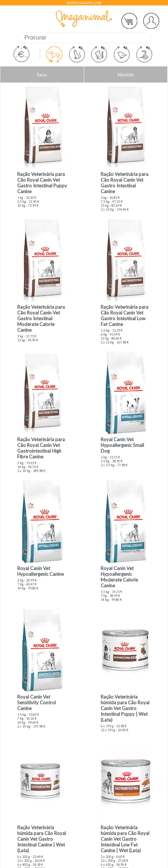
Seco (42, 75)
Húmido (126, 75)
